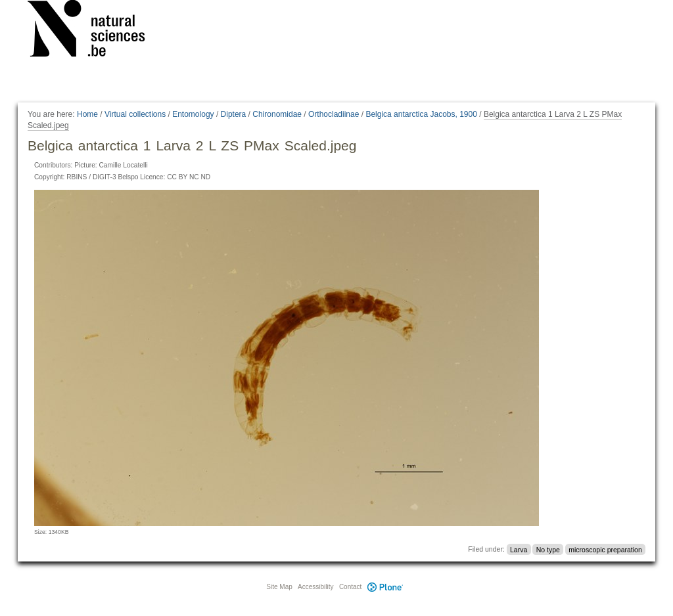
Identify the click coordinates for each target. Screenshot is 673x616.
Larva (519, 549)
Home (87, 114)
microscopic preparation (605, 549)
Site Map (279, 587)
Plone (385, 587)
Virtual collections (135, 114)
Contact (350, 587)
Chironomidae (277, 114)
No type (548, 549)
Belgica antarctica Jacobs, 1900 (421, 114)
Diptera (234, 114)
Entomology (193, 114)
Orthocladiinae (334, 114)
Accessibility (315, 587)
